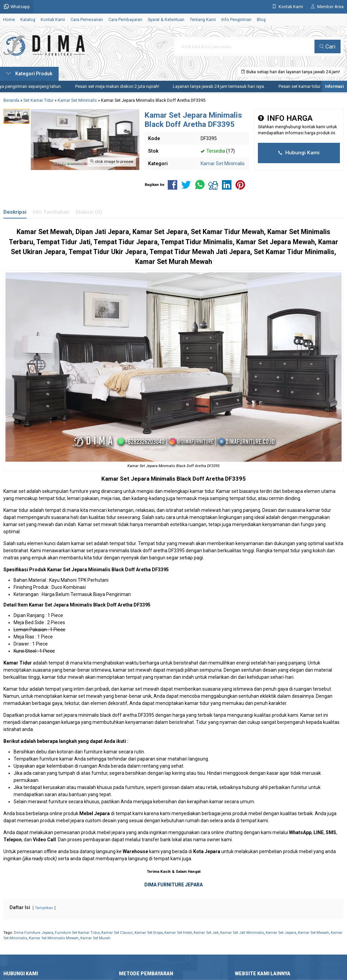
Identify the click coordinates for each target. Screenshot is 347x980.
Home (9, 20)
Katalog (28, 20)
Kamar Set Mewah (313, 933)
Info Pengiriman (236, 20)
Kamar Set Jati (206, 933)
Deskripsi (15, 212)
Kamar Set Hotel (178, 933)
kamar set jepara (59, 715)
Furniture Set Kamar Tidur (77, 933)
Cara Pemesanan (87, 20)
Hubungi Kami (299, 153)
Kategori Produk (29, 74)
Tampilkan (44, 908)
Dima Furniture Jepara (34, 933)
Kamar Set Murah (95, 938)
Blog (261, 20)
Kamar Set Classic (117, 933)
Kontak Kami (53, 20)
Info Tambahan (51, 212)
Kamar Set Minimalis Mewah (54, 938)
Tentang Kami (203, 20)
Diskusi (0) (89, 212)
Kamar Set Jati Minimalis (242, 933)
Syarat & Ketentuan (166, 20)
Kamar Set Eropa (149, 933)
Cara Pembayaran (125, 20)
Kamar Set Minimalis (223, 164)
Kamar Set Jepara (125, 479)
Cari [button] (328, 46)
